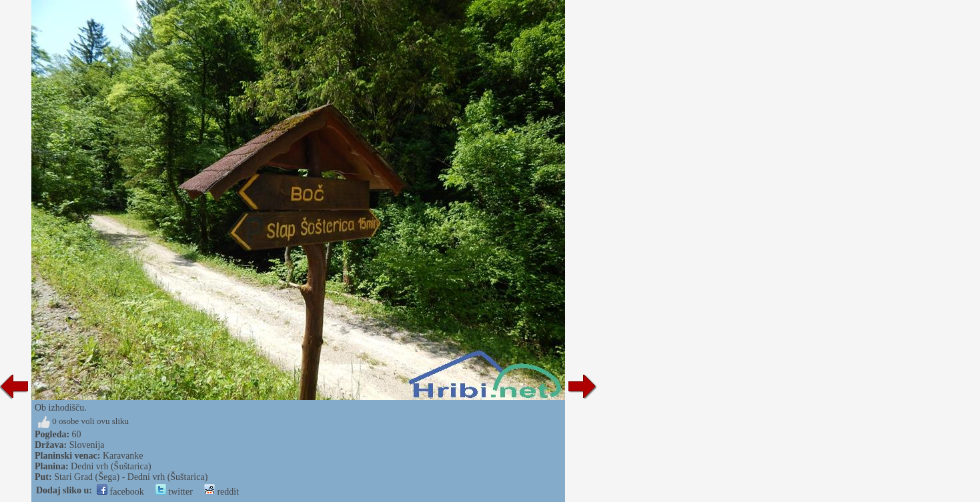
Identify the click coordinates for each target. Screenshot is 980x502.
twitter (174, 492)
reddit (221, 492)
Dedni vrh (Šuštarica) (111, 466)
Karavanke (123, 456)
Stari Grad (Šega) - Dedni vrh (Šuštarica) (131, 477)
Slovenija (87, 445)
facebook (120, 492)
